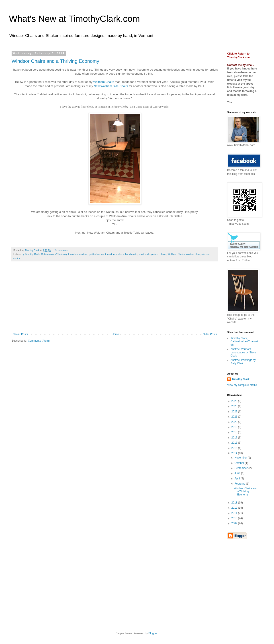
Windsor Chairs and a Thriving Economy (55, 61)
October (240, 463)
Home (115, 334)
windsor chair (193, 254)
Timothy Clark (241, 379)
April (238, 479)
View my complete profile (242, 385)
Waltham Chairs (104, 82)
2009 (235, 523)
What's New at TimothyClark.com (74, 19)
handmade (144, 254)
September (241, 468)
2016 (235, 443)
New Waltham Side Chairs (111, 86)
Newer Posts (20, 334)
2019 (235, 427)
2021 (235, 417)
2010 (235, 518)
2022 (235, 412)
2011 (235, 513)
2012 (235, 508)
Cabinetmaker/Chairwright (55, 254)
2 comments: (62, 250)
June (238, 473)
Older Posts (210, 334)
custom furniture (79, 254)
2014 (235, 453)
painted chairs (159, 254)
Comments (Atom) (39, 341)
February (240, 484)
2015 (235, 448)
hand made (131, 254)
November (241, 458)
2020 (235, 422)
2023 (235, 406)
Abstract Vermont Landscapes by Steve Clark (243, 352)
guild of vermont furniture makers (106, 254)
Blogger (153, 633)
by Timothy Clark (31, 254)
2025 (235, 401)
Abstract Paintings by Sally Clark (243, 362)
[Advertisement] (115, 299)
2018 (235, 432)
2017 (235, 438)
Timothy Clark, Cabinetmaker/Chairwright (244, 341)
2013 (235, 503)
